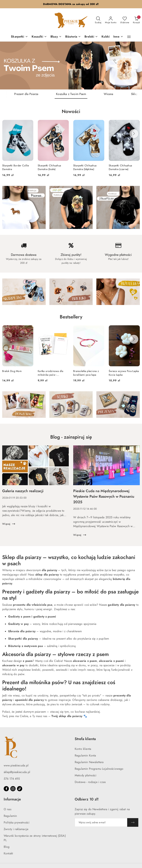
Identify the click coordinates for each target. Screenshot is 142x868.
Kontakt (8, 853)
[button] (129, 37)
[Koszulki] (39, 37)
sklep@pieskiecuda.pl (17, 772)
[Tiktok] (20, 789)
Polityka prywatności (17, 823)
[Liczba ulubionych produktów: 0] (125, 20)
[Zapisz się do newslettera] (101, 822)
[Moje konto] (111, 20)
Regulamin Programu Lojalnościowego (99, 769)
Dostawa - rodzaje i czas (90, 782)
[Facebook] (6, 789)
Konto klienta (83, 749)
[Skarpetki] (19, 37)
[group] (71, 66)
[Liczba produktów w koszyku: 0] (136, 20)
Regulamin (10, 816)
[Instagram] (13, 789)
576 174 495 (12, 779)
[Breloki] (91, 37)
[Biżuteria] (73, 37)
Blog (7, 847)
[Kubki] (106, 37)
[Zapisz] (133, 822)
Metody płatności (86, 775)
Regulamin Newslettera (89, 762)
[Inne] (118, 37)
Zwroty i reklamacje (16, 829)
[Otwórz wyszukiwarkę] (98, 20)
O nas (7, 809)
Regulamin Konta (85, 756)
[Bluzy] (56, 37)
